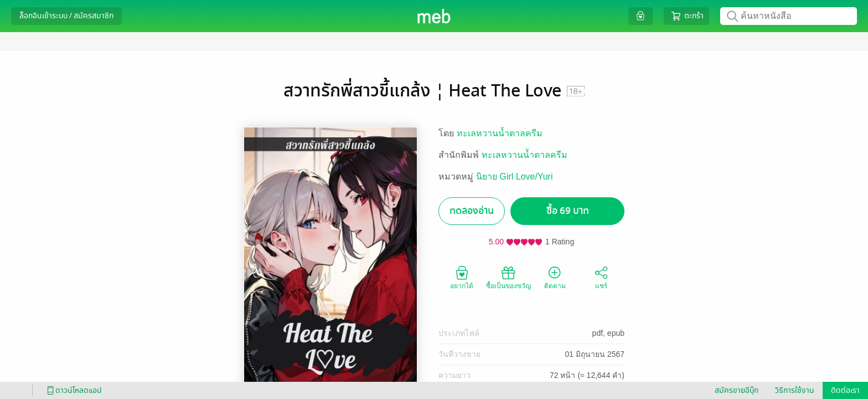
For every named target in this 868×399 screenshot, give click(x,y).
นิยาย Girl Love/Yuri (514, 177)
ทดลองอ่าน (472, 211)
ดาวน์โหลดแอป (73, 390)
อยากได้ (462, 277)
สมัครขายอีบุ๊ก (737, 390)
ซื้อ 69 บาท (568, 211)
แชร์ (601, 277)
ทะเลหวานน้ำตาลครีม (500, 133)
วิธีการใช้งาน (795, 390)
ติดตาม (555, 277)
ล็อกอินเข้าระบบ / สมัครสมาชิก (66, 16)
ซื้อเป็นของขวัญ (508, 277)
